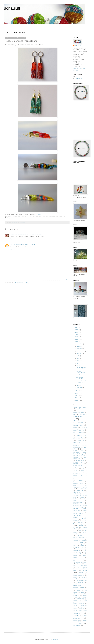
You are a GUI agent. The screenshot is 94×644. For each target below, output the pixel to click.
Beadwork (78, 417)
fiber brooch (84, 566)
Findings (76, 457)
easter (75, 556)
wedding (85, 620)
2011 (77, 398)
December (80, 344)
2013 (77, 393)
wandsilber (77, 619)
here (39, 214)
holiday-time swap (82, 581)
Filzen (83, 456)
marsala (75, 584)
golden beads (78, 574)
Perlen (75, 499)
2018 (77, 335)
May (78, 361)
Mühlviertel (84, 489)
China (75, 427)
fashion (79, 564)
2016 (77, 339)
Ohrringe (77, 492)
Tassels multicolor (81, 372)
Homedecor (82, 467)
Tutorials (80, 522)
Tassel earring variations (81, 368)
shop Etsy (14, 32)
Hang (75, 467)
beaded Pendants (82, 534)
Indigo (83, 469)
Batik (75, 415)
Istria (75, 471)
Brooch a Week (78, 426)
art (80, 531)
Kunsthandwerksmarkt (79, 477)
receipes (85, 597)
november (79, 591)
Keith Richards (77, 472)
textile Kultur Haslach (80, 610)
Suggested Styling (80, 378)
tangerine (82, 607)
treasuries (77, 614)
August (79, 354)
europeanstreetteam (80, 562)
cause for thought (79, 539)
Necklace (80, 491)
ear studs (80, 554)
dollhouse (79, 552)
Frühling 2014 (78, 462)
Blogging (80, 422)
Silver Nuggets (80, 507)
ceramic (76, 541)
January (80, 388)
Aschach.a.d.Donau (79, 412)
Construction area (79, 431)
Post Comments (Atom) (22, 283)
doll (86, 551)
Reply (12, 239)
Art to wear (82, 409)
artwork (85, 532)
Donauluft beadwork (80, 439)
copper (82, 546)
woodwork (79, 622)
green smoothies (79, 576)
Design (80, 437)
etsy (75, 561)
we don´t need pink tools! (81, 382)
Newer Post (9, 280)
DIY (74, 432)
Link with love (83, 479)
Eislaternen (77, 444)
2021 (77, 327)
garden (85, 570)
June (78, 358)
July (78, 356)
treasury (76, 615)
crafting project (80, 547)
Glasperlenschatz (78, 466)
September (80, 351)
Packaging (76, 494)
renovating (80, 599)
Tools (86, 521)
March (79, 366)
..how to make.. (80, 407)
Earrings (77, 442)
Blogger (55, 639)
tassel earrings (79, 609)
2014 (77, 391)
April (79, 363)
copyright (79, 79)
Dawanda (81, 432)
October (80, 349)
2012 (77, 396)
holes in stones (82, 579)
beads (80, 536)
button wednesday (79, 537)
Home (7, 32)
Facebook (22, 32)
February (80, 385)
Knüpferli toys (78, 475)
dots (86, 552)
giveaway (81, 572)
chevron (85, 541)
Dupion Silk (81, 441)
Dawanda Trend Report (80, 434)
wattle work (77, 620)
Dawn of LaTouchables (17, 234)
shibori (75, 601)
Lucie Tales (14, 244)
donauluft (12, 8)
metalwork (77, 586)
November (80, 346)
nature (75, 589)
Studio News (78, 514)
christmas (80, 542)
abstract (81, 526)
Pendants (82, 497)
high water (84, 577)
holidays (80, 582)
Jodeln (83, 471)
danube (81, 549)
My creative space (80, 486)
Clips (83, 429)
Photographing (78, 502)
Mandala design (78, 484)
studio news (80, 375)
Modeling (76, 485)
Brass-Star (77, 424)
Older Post (65, 280)
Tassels (76, 519)
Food (86, 459)
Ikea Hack (76, 469)
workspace (77, 625)
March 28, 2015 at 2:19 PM (33, 234)
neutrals (85, 589)
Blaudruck (85, 421)
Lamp (75, 479)
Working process (80, 524)
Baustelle (82, 415)
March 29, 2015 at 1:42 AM (27, 244)
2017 (77, 337)
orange (83, 592)
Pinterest (76, 504)
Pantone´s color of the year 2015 (80, 496)
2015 (77, 342)
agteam (76, 528)
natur (83, 587)
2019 (77, 332)
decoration (77, 551)
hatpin (75, 577)
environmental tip (79, 559)
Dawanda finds (82, 436)
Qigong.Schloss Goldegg (80, 506)
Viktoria (78, 46)
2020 (77, 330)
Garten (76, 464)
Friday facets (80, 461)
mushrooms (76, 587)
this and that (80, 612)
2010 (77, 400)
